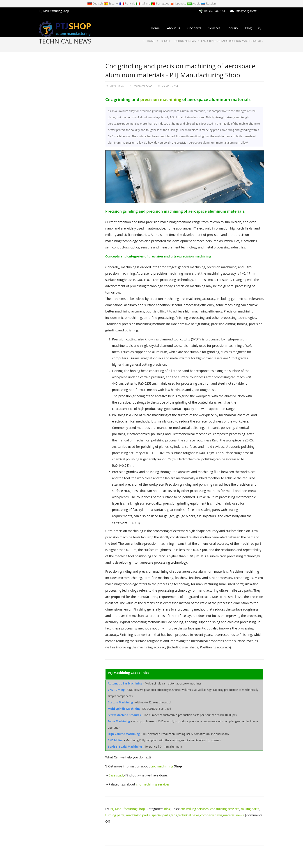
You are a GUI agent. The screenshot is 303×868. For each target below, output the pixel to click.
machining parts (138, 815)
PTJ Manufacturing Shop (127, 809)
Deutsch (95, 3)
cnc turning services (225, 809)
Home (155, 28)
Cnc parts (194, 28)
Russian (208, 3)
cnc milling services (195, 809)
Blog (248, 28)
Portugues (160, 3)
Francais (127, 3)
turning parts (115, 815)
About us (174, 28)
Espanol (111, 3)
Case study (116, 775)
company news (211, 815)
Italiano (143, 3)
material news (234, 815)
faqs (174, 815)
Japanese (178, 3)
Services (214, 28)
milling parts (250, 809)
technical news (65, 41)
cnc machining (162, 766)
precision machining (161, 99)
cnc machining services (153, 784)
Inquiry (233, 28)
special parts (161, 815)
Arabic (194, 3)
